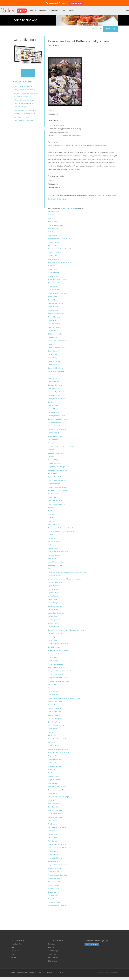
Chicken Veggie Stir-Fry (55, 361)
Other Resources (53, 961)
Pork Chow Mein (53, 695)
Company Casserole (54, 395)
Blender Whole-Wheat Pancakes (58, 280)
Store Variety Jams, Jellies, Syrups (58, 797)
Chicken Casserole (54, 351)
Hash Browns (52, 545)
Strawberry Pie (52, 800)
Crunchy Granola (53, 443)
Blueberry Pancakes (54, 290)
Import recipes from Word (21, 117)
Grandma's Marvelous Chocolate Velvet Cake (62, 531)
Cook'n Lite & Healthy (70, 208)
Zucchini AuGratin (53, 889)
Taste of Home (16, 951)
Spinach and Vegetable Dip (56, 790)
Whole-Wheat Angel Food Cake (57, 875)
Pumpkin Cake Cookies (55, 702)
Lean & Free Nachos (54, 576)
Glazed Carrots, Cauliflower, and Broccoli (60, 528)
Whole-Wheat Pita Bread (55, 878)
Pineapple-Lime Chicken (55, 674)
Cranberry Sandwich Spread (56, 416)
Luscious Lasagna (53, 589)
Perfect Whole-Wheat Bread (56, 668)
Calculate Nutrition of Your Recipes (24, 100)
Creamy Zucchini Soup (55, 436)
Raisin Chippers (53, 729)
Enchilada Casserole (54, 484)
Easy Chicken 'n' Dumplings (56, 467)
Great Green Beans (54, 542)
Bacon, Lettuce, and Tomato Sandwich (59, 249)
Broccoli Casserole (54, 310)
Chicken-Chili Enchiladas (55, 368)
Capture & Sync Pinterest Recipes (24, 103)
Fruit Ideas (51, 518)
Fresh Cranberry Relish (55, 501)
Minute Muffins (52, 616)
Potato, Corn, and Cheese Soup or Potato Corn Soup (64, 698)
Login (127, 10)
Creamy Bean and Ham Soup (57, 429)
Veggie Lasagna (53, 861)
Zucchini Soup (52, 899)
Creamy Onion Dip (53, 433)
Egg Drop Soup (53, 474)
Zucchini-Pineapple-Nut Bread (57, 906)
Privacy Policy (52, 954)
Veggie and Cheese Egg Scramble (58, 865)
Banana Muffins (53, 256)
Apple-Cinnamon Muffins (55, 225)
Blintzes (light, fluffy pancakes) (57, 283)
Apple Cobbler (52, 222)
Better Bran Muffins (54, 273)
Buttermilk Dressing (54, 317)
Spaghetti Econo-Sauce (55, 780)
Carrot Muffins (52, 331)
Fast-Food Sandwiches (55, 494)
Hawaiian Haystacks (54, 548)
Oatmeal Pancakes (54, 627)
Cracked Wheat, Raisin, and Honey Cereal (61, 409)
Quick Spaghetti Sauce (55, 719)
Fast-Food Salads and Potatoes (57, 491)
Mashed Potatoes (53, 596)
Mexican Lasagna (53, 603)
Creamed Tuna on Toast (55, 426)
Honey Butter (52, 559)
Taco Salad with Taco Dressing (57, 827)
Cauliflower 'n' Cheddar (55, 334)
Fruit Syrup (51, 521)
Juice (49, 569)
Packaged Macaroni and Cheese (58, 650)
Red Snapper (52, 736)
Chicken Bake (52, 344)
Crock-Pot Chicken (54, 440)
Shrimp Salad (52, 763)
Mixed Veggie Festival (55, 620)
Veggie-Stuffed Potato (55, 868)
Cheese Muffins (53, 337)
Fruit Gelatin (52, 514)
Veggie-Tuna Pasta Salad (56, 872)
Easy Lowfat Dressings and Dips (58, 470)
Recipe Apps (33, 973)
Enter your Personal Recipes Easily (24, 90)
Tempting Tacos (53, 834)
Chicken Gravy (52, 358)
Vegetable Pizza (53, 855)
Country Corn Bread (54, 405)
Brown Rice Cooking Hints (56, 314)
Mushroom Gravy (53, 623)
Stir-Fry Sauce (52, 793)
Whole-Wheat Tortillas (54, 882)
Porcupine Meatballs (54, 691)
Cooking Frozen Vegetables (56, 399)
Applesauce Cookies (54, 235)
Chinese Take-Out (53, 382)
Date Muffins (52, 457)
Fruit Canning (52, 511)
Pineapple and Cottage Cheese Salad (59, 671)
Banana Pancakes (53, 259)
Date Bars (51, 450)
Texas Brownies (53, 841)
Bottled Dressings (53, 297)
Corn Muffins (52, 402)
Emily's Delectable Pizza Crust (57, 480)
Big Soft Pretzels (53, 276)
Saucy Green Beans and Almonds (58, 749)
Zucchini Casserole (54, 892)
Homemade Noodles (54, 555)
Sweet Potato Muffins (54, 814)
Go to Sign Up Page (92, 945)
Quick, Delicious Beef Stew (56, 725)
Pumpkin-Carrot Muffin (55, 712)
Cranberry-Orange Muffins (56, 423)
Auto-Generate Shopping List (22, 97)
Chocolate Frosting (54, 388)
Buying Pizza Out (53, 320)
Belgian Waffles (53, 269)
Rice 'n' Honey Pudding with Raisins (59, 739)
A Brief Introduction (54, 212)
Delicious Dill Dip (53, 460)
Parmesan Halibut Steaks (56, 654)
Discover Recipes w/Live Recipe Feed (25, 110)
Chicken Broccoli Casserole (56, 348)
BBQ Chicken (52, 246)
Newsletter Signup (53, 951)
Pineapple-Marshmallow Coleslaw (58, 678)
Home (13, 973)
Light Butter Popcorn (54, 586)
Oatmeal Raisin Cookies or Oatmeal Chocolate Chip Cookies (66, 630)
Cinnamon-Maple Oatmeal (56, 392)
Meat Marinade (52, 599)
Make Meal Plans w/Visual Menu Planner (26, 93)
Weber (13, 954)
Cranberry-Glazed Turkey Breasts (58, 419)
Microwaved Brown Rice (55, 606)
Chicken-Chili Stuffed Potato (56, 371)
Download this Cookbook (55, 199)
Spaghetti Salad (53, 783)
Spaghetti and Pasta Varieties (57, 787)
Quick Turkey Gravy (54, 722)
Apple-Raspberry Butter (55, 232)
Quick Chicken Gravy (54, 715)
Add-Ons (42, 11)
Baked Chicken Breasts (55, 252)
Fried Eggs (51, 508)
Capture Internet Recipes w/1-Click (24, 86)
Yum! (64, 11)
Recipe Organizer (22, 973)
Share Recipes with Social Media (23, 120)
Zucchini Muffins (53, 895)
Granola (50, 535)
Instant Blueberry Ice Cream (56, 562)
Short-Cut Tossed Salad (55, 759)
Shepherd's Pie (52, 756)
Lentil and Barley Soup (55, 582)
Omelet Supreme (53, 637)
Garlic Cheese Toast (54, 525)
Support (72, 11)
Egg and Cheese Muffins (55, 477)
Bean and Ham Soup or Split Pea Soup (60, 263)
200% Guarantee (53, 958)
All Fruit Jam (52, 215)
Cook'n (33, 11)
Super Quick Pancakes (55, 810)
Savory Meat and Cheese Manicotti (58, 753)
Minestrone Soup (53, 610)
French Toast (52, 497)
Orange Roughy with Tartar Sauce (58, 644)
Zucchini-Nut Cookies (54, 902)
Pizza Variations (53, 685)
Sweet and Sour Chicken (55, 817)
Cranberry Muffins (53, 412)
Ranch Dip (51, 732)
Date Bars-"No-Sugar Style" (56, 453)
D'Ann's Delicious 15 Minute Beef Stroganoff (61, 446)
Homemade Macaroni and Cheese (58, 552)
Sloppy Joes (52, 770)
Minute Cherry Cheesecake (56, 613)
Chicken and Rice (53, 365)
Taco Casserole (53, 821)
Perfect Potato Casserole (55, 664)
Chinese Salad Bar (54, 378)
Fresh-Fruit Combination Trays (57, 504)
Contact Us (51, 944)
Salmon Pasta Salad (54, 746)
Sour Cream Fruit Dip (54, 773)
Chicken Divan (52, 354)
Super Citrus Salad (54, 807)
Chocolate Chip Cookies (55, 385)
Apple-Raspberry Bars (55, 229)
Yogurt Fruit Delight (54, 885)
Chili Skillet (51, 375)
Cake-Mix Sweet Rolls (55, 324)
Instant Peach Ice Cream (55, 565)
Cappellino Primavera (54, 327)
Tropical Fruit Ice (53, 851)
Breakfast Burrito (53, 300)
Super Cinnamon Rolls (55, 804)
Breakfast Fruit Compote (55, 303)
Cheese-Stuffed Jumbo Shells (57, 341)
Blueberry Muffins (53, 286)
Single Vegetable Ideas (55, 766)
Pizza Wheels (52, 688)
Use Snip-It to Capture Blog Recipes (24, 114)
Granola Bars (52, 538)
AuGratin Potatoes (53, 242)
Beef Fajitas (51, 266)
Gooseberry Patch (17, 944)
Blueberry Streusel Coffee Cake (57, 293)
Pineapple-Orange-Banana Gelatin (58, 681)
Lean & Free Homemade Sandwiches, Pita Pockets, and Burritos (67, 572)
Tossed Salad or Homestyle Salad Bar (59, 848)
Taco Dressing (52, 824)
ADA (13, 947)
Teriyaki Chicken (53, 838)
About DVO (51, 947)
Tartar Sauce (52, 831)
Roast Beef (51, 742)
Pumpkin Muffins (53, 705)
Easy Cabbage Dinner (55, 463)
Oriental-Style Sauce (54, 647)
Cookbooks (54, 11)
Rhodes (14, 958)
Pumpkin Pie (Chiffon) (55, 708)
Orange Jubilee (52, 640)
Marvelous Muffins (53, 593)
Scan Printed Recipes (20, 107)
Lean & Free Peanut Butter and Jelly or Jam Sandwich (64, 579)
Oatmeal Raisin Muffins (55, 633)
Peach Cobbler (52, 657)
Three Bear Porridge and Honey (57, 844)
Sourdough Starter (53, 776)
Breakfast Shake (53, 307)
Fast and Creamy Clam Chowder (58, 487)
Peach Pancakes (53, 661)
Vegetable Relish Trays (55, 858)
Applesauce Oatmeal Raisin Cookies (59, 239)
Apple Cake (51, 218)
